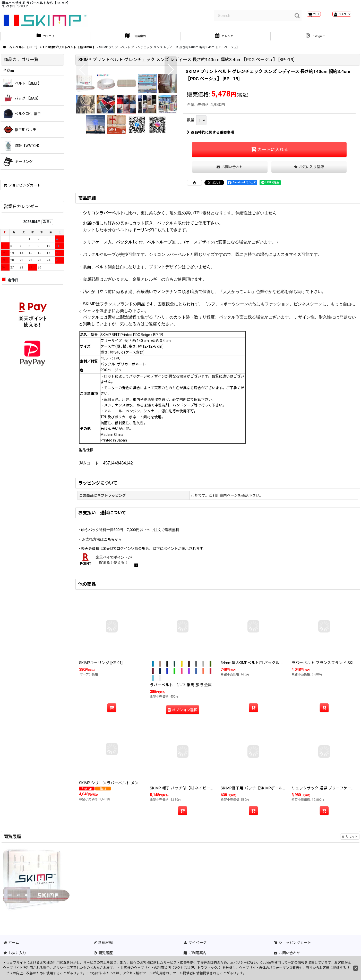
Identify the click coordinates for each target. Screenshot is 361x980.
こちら (109, 587)
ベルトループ (159, 290)
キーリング (143, 278)
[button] (82, 121)
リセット (350, 881)
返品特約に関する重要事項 (210, 135)
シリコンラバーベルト (104, 261)
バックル (124, 290)
